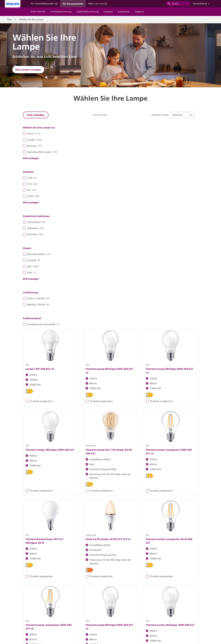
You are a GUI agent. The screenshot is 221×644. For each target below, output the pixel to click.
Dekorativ (33, 228)
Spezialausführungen (40, 152)
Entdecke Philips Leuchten (62, 561)
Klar (31, 266)
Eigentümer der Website (79, 620)
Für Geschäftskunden (44, 4)
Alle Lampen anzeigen (28, 70)
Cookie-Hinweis (104, 620)
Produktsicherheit (150, 620)
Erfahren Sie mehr (159, 561)
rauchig (31, 260)
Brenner (32, 146)
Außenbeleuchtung (88, 12)
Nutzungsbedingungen (175, 620)
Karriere (34, 620)
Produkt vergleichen (84, 189)
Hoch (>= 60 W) (36, 298)
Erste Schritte (38, 12)
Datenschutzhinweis (127, 620)
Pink (29, 273)
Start (10, 20)
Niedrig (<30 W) (36, 305)
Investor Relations (16, 620)
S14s (30, 178)
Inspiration (124, 12)
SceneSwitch (34, 222)
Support (139, 12)
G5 (29, 190)
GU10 (31, 196)
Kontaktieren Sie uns (52, 620)
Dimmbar (33, 234)
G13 (30, 184)
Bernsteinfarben (37, 254)
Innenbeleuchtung (61, 12)
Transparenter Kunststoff (41, 324)
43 (175, 437)
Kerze (32, 134)
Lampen (108, 12)
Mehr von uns (98, 4)
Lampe (32, 140)
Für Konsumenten (73, 4)
